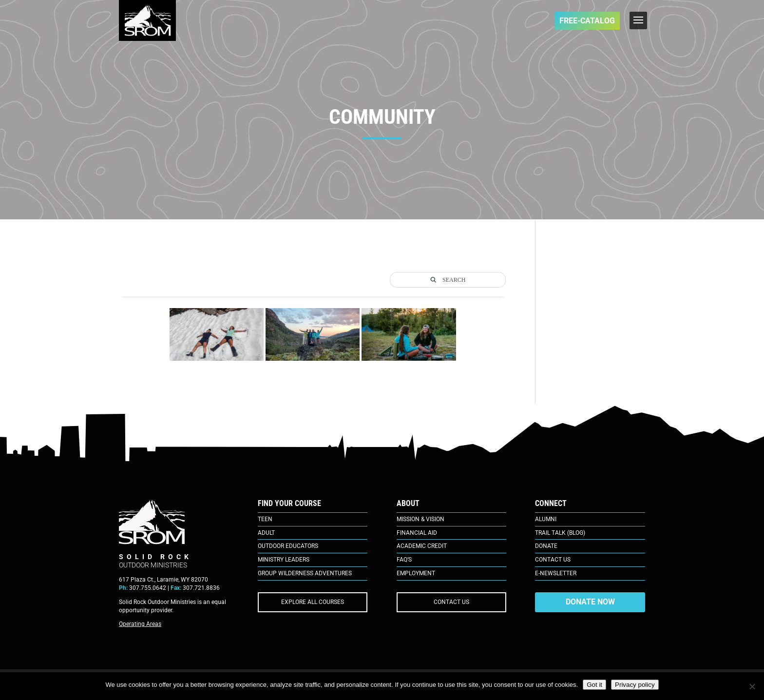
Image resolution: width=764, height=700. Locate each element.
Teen (265, 519)
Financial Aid (417, 533)
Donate (546, 546)
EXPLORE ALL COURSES (313, 602)
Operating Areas (140, 624)
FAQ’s (404, 560)
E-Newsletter (556, 573)
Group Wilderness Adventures (305, 573)
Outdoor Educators (288, 546)
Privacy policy (635, 685)
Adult (266, 533)
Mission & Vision (420, 519)
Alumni (546, 519)
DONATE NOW (590, 602)
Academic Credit (422, 546)
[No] (752, 686)
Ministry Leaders (284, 560)
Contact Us (553, 560)
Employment (416, 573)
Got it (594, 685)
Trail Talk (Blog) (560, 533)
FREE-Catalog (587, 21)
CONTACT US (451, 602)
